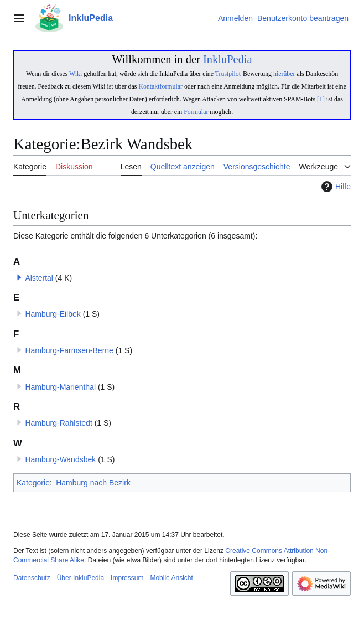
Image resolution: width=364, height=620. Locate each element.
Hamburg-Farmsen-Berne (69, 350)
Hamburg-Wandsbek (60, 459)
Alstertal (39, 278)
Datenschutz (32, 578)
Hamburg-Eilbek (53, 314)
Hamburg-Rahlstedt (58, 423)
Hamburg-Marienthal (60, 387)
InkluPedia (228, 59)
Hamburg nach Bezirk (93, 483)
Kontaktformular (160, 86)
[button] (19, 277)
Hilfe (335, 187)
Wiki (76, 74)
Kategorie (33, 483)
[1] (321, 99)
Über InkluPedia (80, 578)
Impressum (127, 578)
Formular (196, 112)
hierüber (284, 74)
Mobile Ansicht (171, 578)
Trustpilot (228, 74)
